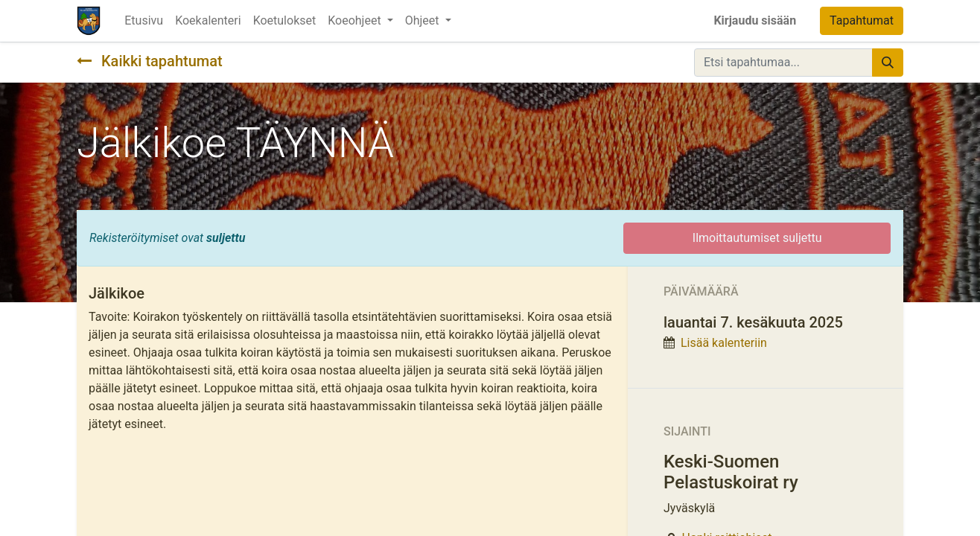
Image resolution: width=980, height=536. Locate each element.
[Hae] (888, 63)
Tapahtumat (862, 20)
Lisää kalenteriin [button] (724, 343)
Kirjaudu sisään (755, 20)
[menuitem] (144, 21)
